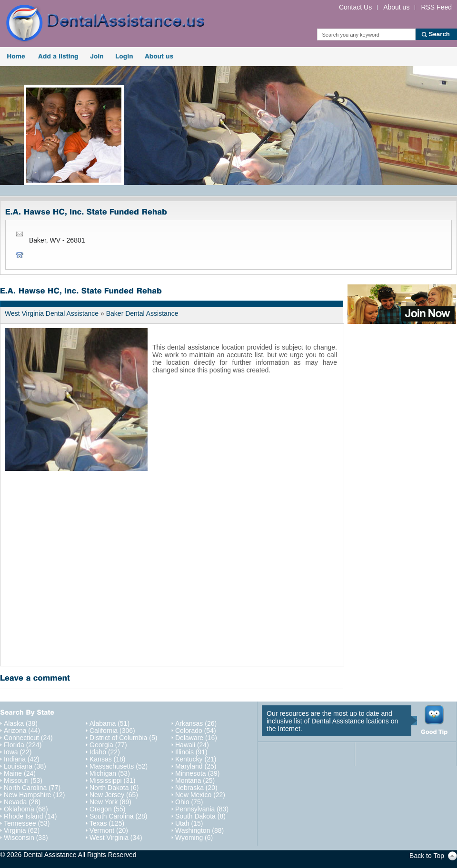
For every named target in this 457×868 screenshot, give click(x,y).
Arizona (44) (22, 731)
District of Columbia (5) (123, 738)
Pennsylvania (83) (202, 809)
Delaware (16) (196, 738)
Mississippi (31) (112, 781)
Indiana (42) (22, 759)
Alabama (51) (109, 724)
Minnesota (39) (197, 774)
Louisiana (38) (25, 766)
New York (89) (110, 802)
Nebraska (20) (196, 788)
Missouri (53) (23, 781)
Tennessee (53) (27, 824)
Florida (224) (23, 745)
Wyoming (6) (194, 838)
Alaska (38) (21, 724)
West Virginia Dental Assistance (52, 313)
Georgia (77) (108, 745)
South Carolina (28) (118, 816)
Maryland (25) (196, 766)
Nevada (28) (22, 802)
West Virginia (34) (116, 838)
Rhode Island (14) (30, 816)
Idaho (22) (105, 752)
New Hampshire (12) (34, 795)
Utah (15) (189, 824)
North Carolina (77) (32, 788)
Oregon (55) (107, 809)
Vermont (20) (109, 831)
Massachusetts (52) (119, 766)
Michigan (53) (110, 774)
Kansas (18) (107, 759)
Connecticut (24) (28, 738)
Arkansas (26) (196, 724)
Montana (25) (195, 781)
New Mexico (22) (200, 795)
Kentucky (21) (196, 759)
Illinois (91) (191, 752)
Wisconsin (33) (26, 838)
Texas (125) (107, 824)
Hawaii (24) (192, 745)
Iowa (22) (18, 752)
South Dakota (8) (200, 816)
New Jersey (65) (114, 795)
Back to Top (427, 856)
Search (439, 34)
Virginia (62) (22, 831)
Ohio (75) (189, 802)
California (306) (112, 731)
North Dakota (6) (114, 788)
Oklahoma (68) (26, 809)
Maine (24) (20, 774)
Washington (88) (199, 831)
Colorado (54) (196, 731)
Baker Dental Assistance (142, 313)
